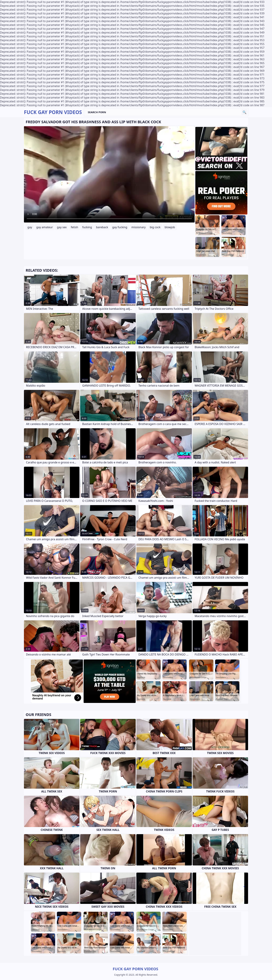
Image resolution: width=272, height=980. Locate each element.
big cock (155, 227)
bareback (102, 227)
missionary (139, 227)
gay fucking (120, 227)
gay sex (62, 227)
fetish (74, 227)
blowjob (170, 227)
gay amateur (44, 227)
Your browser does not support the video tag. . (109, 174)
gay (30, 227)
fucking (87, 227)
